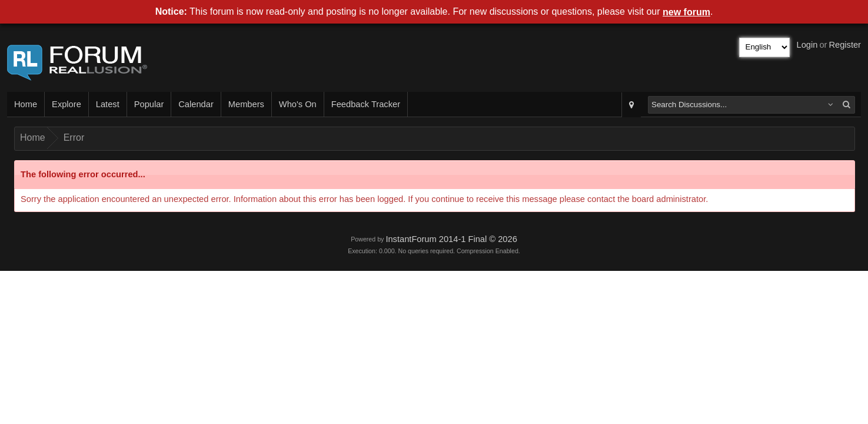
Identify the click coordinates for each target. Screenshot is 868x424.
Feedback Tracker (366, 104)
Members (246, 104)
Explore (66, 104)
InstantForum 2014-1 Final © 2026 (451, 239)
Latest (108, 104)
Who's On (298, 104)
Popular (149, 104)
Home (26, 104)
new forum (686, 12)
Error (74, 138)
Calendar (196, 104)
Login (807, 45)
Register (845, 45)
